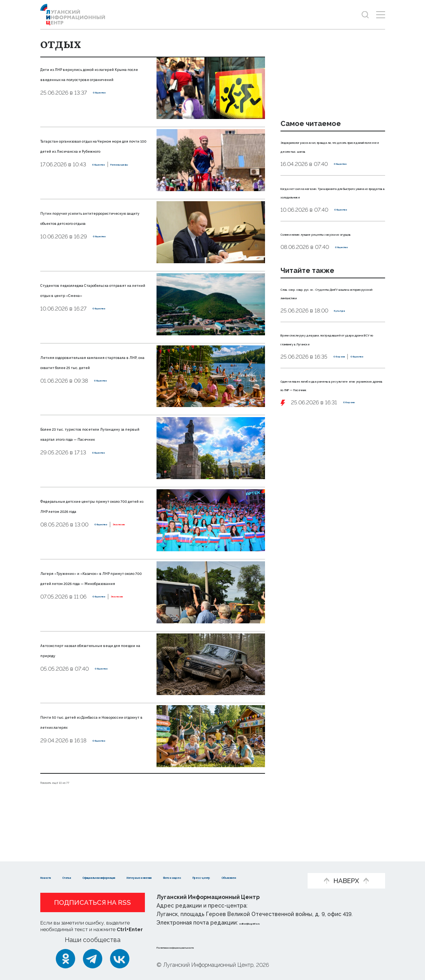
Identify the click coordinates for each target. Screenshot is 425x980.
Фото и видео (63, 877)
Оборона (293, 417)
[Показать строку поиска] (365, 15)
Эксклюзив (91, 560)
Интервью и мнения (244, 865)
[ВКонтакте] (120, 959)
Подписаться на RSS (93, 902)
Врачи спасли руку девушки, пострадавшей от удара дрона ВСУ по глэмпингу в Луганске (332, 386)
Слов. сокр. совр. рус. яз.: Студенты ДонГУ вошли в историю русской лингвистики (331, 331)
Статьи (91, 865)
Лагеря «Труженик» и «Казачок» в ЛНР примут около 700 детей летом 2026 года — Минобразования (88, 604)
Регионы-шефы (98, 194)
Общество (108, 113)
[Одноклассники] (65, 959)
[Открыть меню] (381, 15)
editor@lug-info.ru (266, 923)
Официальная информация (157, 865)
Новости (54, 865)
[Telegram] (93, 959)
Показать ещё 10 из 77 (73, 810)
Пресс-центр (118, 877)
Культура (347, 354)
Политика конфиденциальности (203, 947)
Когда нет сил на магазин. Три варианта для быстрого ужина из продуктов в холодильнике (331, 213)
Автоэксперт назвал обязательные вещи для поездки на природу (87, 682)
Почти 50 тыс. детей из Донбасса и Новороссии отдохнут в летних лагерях (92, 754)
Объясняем (170, 877)
